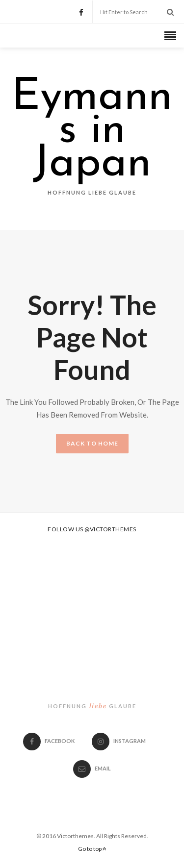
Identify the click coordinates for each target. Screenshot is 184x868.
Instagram (119, 741)
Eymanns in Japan (92, 131)
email (92, 768)
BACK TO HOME (92, 443)
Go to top (92, 849)
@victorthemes (110, 529)
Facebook (49, 741)
